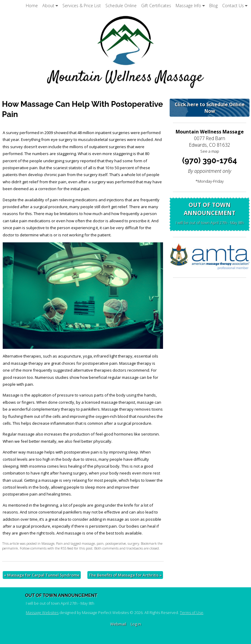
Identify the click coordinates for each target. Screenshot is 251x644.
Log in (136, 624)
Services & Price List (82, 6)
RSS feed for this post (77, 548)
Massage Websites (42, 613)
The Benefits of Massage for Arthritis (125, 575)
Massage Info (190, 6)
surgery (133, 543)
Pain (59, 543)
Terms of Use (192, 613)
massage (88, 543)
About (50, 6)
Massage (48, 543)
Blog (213, 6)
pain (100, 543)
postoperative (116, 543)
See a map (210, 151)
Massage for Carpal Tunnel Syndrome (42, 575)
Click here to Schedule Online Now (210, 108)
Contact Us (235, 6)
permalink (10, 548)
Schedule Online (121, 6)
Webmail (118, 624)
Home (32, 6)
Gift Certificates (156, 6)
